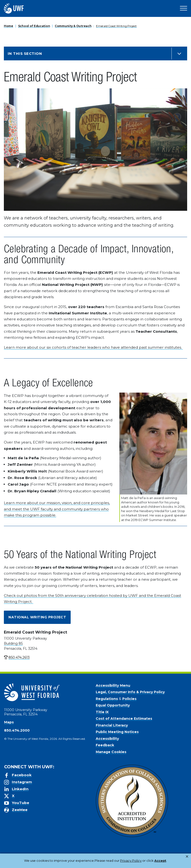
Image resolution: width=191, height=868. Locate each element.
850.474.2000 (17, 730)
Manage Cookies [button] (167, 861)
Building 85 (13, 643)
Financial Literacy (112, 725)
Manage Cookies (111, 752)
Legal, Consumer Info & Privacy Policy (130, 692)
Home (9, 26)
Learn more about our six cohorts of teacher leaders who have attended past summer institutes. (93, 347)
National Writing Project (37, 617)
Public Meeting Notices (117, 732)
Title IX (102, 712)
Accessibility (107, 739)
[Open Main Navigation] (184, 8)
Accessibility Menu (113, 685)
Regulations (107, 699)
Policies (129, 699)
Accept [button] (141, 861)
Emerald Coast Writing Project (116, 26)
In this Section (25, 53)
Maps (9, 722)
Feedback (105, 745)
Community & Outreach (73, 26)
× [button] (187, 857)
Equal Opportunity (113, 705)
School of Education (34, 26)
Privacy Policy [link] (115, 861)
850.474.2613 (19, 657)
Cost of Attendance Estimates (124, 719)
